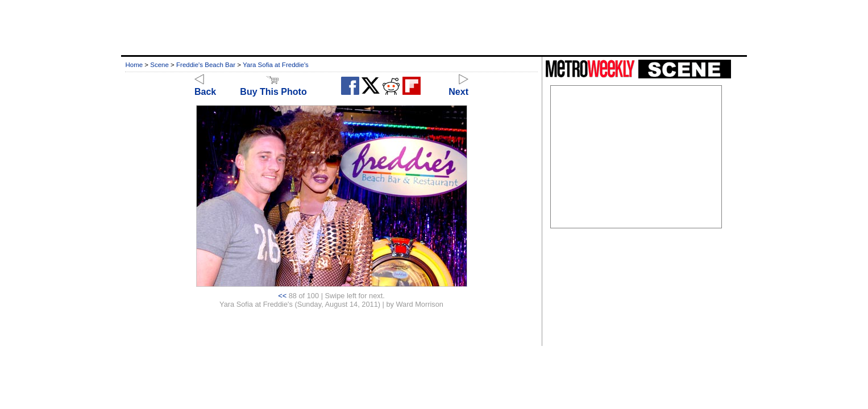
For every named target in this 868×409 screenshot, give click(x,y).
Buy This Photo (273, 87)
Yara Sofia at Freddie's (276, 65)
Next (458, 87)
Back (205, 87)
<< (282, 296)
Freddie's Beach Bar (206, 65)
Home (134, 65)
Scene (159, 65)
